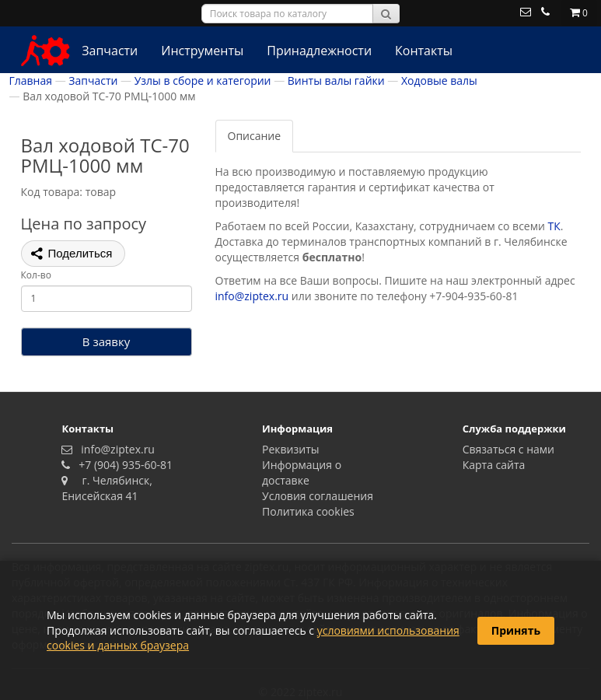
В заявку (106, 341)
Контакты (424, 51)
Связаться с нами (508, 449)
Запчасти (110, 51)
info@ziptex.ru (252, 296)
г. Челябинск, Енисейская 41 (107, 488)
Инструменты (202, 51)
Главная (31, 80)
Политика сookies (308, 511)
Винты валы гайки (336, 80)
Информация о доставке (302, 472)
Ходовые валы (439, 80)
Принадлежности (319, 51)
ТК (554, 226)
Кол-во (36, 275)
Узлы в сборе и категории (203, 80)
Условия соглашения (318, 496)
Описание (255, 136)
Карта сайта (494, 465)
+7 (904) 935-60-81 (123, 465)
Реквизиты (290, 449)
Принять (516, 630)
